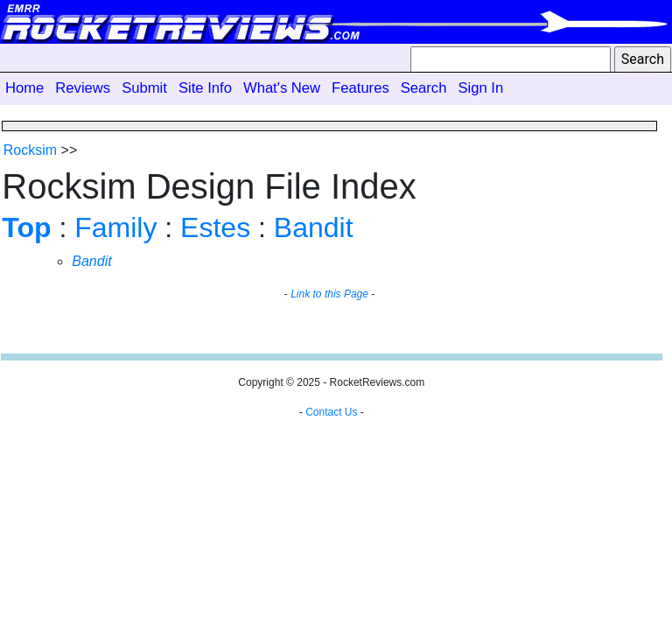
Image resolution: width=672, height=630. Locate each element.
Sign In (480, 88)
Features (360, 88)
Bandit (314, 227)
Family (115, 227)
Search (424, 88)
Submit (144, 88)
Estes (215, 227)
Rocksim (30, 150)
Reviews (83, 88)
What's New (282, 88)
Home (24, 88)
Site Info (205, 88)
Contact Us (331, 412)
